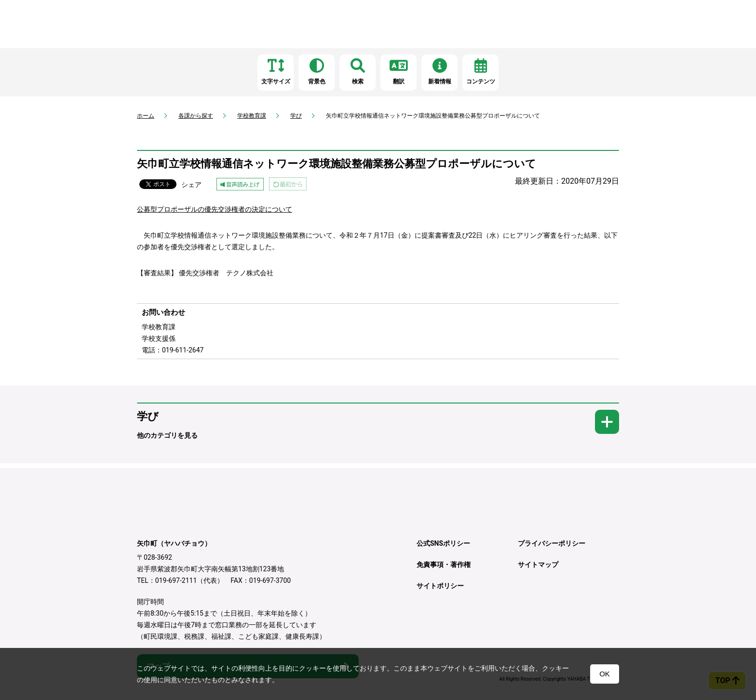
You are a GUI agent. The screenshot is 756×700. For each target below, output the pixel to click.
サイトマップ (538, 565)
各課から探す (196, 116)
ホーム (146, 116)
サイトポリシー (440, 586)
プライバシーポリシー (552, 543)
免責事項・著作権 (444, 565)
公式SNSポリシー (443, 543)
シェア (191, 185)
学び (296, 116)
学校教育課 (252, 116)
